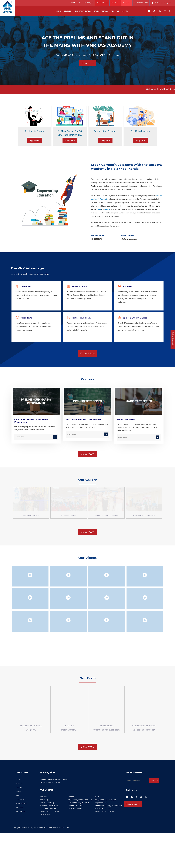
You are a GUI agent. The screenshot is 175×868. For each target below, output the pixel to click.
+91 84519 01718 (141, 3)
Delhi (99, 209)
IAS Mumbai (21, 846)
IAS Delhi (19, 842)
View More (87, 454)
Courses (67, 11)
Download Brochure (133, 839)
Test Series (115, 3)
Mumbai (107, 209)
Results (125, 11)
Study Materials (101, 11)
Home (59, 11)
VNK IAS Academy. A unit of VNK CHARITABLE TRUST (52, 862)
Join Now (87, 63)
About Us (19, 818)
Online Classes (102, 3)
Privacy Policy (21, 838)
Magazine (127, 3)
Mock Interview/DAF (83, 11)
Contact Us (20, 834)
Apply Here (35, 140)
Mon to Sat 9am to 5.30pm (82, 3)
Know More (87, 353)
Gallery (18, 826)
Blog (18, 830)
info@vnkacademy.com (162, 3)
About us (115, 11)
